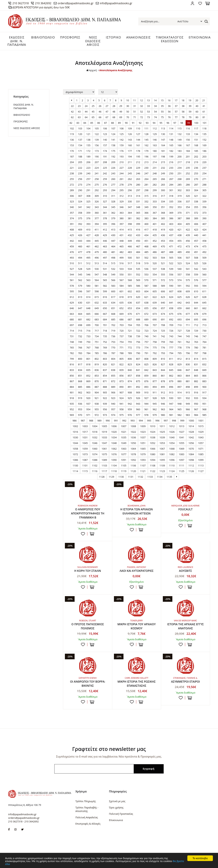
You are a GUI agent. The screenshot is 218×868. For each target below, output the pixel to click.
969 (72, 415)
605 (155, 291)
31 (135, 106)
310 (105, 196)
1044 (75, 443)
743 (171, 336)
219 (196, 162)
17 (176, 100)
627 (196, 297)
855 (113, 376)
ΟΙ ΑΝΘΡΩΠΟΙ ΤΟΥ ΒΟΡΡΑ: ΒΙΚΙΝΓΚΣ (88, 684)
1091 (124, 460)
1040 (172, 437)
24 (86, 106)
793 (163, 353)
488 (171, 252)
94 (154, 123)
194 (130, 157)
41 (204, 106)
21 (204, 100)
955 (97, 409)
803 (105, 359)
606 (163, 291)
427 (88, 235)
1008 (133, 426)
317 (163, 196)
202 (196, 157)
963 (163, 409)
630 (80, 303)
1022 (133, 432)
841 (138, 370)
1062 (114, 449)
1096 (172, 460)
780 (196, 348)
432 (130, 235)
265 (155, 179)
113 (163, 128)
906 (113, 392)
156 (97, 145)
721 (130, 331)
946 (163, 404)
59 (190, 112)
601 (121, 291)
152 (204, 140)
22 (72, 106)
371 (188, 213)
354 (188, 207)
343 (97, 207)
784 (88, 353)
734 (97, 336)
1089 (104, 460)
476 (72, 252)
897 (180, 387)
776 (163, 348)
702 (113, 325)
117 (196, 128)
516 (121, 263)
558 (188, 274)
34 (155, 106)
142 (121, 140)
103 (80, 128)
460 (80, 246)
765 (72, 348)
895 (163, 387)
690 (155, 319)
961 (146, 409)
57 (176, 112)
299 (155, 190)
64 (86, 117)
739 (138, 336)
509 (204, 258)
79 (190, 117)
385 (163, 218)
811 (171, 359)
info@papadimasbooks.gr (116, 3)
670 (130, 314)
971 (88, 415)
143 (130, 140)
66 (100, 117)
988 (91, 421)
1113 (201, 465)
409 (80, 230)
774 (146, 348)
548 (105, 274)
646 (72, 308)
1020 (114, 432)
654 (138, 308)
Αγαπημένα (200, 3)
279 (130, 185)
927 (146, 398)
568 (130, 280)
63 (79, 117)
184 (188, 151)
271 (204, 179)
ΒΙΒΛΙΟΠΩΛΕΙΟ (43, 37)
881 (188, 381)
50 (128, 112)
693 (180, 319)
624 (171, 297)
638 (146, 303)
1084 (191, 454)
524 (188, 263)
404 (180, 224)
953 (80, 409)
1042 (191, 437)
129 (155, 134)
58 (183, 112)
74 (155, 117)
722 (138, 331)
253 (196, 173)
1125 (182, 471)
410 (88, 230)
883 (204, 381)
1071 (201, 449)
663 (72, 314)
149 (180, 140)
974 (113, 415)
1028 (191, 432)
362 (113, 213)
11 (135, 100)
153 (72, 145)
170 (72, 151)
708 (163, 325)
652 (121, 308)
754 (121, 342)
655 (146, 308)
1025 (162, 432)
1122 (153, 471)
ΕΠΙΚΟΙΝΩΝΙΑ (200, 37)
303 (188, 190)
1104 (114, 465)
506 (180, 258)
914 (180, 392)
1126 (191, 471)
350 (155, 207)
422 (188, 230)
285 (180, 185)
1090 (114, 460)
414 (121, 230)
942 (130, 404)
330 (130, 201)
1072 (75, 454)
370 (180, 213)
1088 (95, 460)
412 (105, 230)
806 (130, 359)
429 (105, 235)
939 (105, 404)
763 (196, 342)
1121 (143, 471)
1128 (102, 477)
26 (100, 106)
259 (105, 179)
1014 (191, 426)
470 (163, 246)
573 (171, 280)
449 (130, 241)
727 (180, 331)
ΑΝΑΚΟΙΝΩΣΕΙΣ (138, 37)
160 (130, 145)
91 (133, 123)
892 (138, 387)
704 (130, 325)
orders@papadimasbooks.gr (76, 3)
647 (80, 308)
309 (97, 196)
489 (180, 252)
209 (113, 162)
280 (138, 185)
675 (171, 314)
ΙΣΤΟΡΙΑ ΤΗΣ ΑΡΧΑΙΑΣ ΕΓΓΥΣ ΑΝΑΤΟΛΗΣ (186, 626)
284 (171, 185)
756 (138, 342)
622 (155, 297)
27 (107, 106)
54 (155, 112)
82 (71, 123)
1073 (85, 454)
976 (130, 415)
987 (83, 421)
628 (204, 297)
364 (130, 213)
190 (97, 157)
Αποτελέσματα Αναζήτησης (116, 70)
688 (138, 319)
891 (130, 387)
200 (180, 157)
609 (188, 291)
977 (138, 415)
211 (130, 162)
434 (146, 235)
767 (88, 348)
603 (138, 291)
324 (80, 201)
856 (121, 376)
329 (121, 201)
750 (88, 342)
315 (146, 196)
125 (121, 134)
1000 (191, 421)
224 (97, 168)
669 (121, 314)
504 (163, 258)
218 (188, 162)
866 (204, 376)
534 (130, 269)
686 (121, 319)
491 (196, 252)
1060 (95, 449)
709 (171, 325)
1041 (182, 437)
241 (97, 173)
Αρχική (92, 70)
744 (180, 336)
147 (163, 140)
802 (97, 359)
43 (79, 112)
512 (88, 263)
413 (113, 230)
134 (196, 134)
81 (204, 117)
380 (121, 218)
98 (182, 123)
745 (188, 336)
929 (163, 398)
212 (138, 162)
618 (121, 297)
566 (113, 280)
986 (75, 421)
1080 (153, 454)
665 (88, 314)
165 (171, 145)
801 (88, 359)
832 (204, 364)
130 (163, 134)
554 (155, 274)
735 (105, 336)
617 (113, 297)
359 (88, 213)
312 (121, 196)
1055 (182, 443)
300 (163, 190)
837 (105, 370)
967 (196, 409)
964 (171, 409)
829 (180, 364)
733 (88, 336)
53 (149, 112)
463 (105, 246)
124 (113, 134)
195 (138, 157)
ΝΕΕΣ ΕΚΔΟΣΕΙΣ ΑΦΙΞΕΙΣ (93, 41)
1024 (153, 432)
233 (171, 168)
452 (155, 241)
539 (171, 269)
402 (163, 224)
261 (121, 179)
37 (176, 106)
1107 (143, 465)
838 (113, 370)
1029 (201, 432)
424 (204, 230)
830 (188, 364)
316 (155, 196)
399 (138, 224)
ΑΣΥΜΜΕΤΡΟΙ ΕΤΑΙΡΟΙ (185, 682)
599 (105, 291)
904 (97, 392)
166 (180, 145)
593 (196, 286)
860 (155, 376)
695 (196, 319)
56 (169, 112)
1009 (143, 426)
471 (171, 246)
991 (116, 421)
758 (155, 342)
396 (113, 224)
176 (121, 151)
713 (204, 325)
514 (105, 263)
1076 (114, 454)
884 (72, 387)
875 (138, 381)
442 (72, 241)
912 (163, 392)
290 (80, 190)
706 (146, 325)
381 (130, 218)
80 (197, 117)
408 (72, 230)
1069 (182, 449)
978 (146, 415)
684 (105, 319)
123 (105, 134)
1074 (95, 454)
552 (138, 274)
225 (105, 168)
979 (155, 415)
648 (88, 308)
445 (97, 241)
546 (88, 274)
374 (72, 218)
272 (72, 185)
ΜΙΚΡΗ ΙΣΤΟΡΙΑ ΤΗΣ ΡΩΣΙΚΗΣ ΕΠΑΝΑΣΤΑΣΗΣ (137, 684)
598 (97, 291)
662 (204, 308)
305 (204, 190)
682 (88, 319)
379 (113, 218)
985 (204, 415)
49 (121, 112)
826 (155, 364)
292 (97, 190)
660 (188, 308)
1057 (201, 443)
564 (97, 280)
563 (88, 280)
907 (121, 392)
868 (80, 381)
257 (88, 179)
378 (105, 218)
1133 (150, 477)
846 (180, 370)
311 (113, 196)
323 (72, 201)
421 (180, 230)
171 (80, 151)
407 (204, 224)
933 (196, 398)
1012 (172, 426)
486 (155, 252)
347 (130, 207)
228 (130, 168)
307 (80, 196)
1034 (114, 437)
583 (113, 286)
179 (146, 151)
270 (196, 179)
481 (113, 252)
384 (155, 218)
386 (171, 218)
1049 (124, 443)
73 (149, 117)
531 (105, 269)
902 (80, 392)
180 (155, 151)
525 (196, 263)
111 (146, 128)
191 (105, 157)
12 (141, 100)
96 (168, 123)
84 (85, 123)
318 (171, 196)
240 (88, 173)
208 (105, 162)
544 (72, 274)
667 (105, 314)
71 (135, 117)
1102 (95, 465)
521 (163, 263)
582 (105, 286)
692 (171, 319)
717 (97, 331)
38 (183, 106)
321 (196, 196)
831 (196, 364)
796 (188, 353)
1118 (114, 471)
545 (80, 274)
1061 (104, 449)
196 (146, 157)
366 (146, 213)
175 (113, 151)
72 (142, 117)
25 (93, 106)
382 (138, 218)
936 (80, 404)
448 (121, 241)
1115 (85, 471)
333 (155, 201)
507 (188, 258)
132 (180, 134)
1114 (75, 471)
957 (113, 409)
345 (113, 207)
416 (138, 230)
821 (113, 364)
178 (138, 151)
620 (138, 297)
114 (171, 128)
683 (97, 319)
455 (180, 241)
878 (163, 381)
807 (138, 359)
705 (138, 325)
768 (97, 348)
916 (196, 392)
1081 (162, 454)
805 (121, 359)
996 (157, 421)
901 (72, 392)
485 (146, 252)
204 (72, 162)
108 (121, 128)
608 (180, 291)
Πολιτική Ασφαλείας (87, 817)
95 (161, 123)
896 (171, 387)
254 (204, 173)
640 (163, 303)
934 (204, 398)
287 (196, 185)
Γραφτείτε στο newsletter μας (109, 749)
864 (188, 376)
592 (188, 286)
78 (183, 117)
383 (146, 218)
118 (204, 128)
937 (88, 404)
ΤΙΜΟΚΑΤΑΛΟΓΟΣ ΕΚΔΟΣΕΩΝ (170, 39)
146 (155, 140)
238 (72, 173)
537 (155, 269)
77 (176, 117)
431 (121, 235)
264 (146, 179)
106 (105, 128)
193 (121, 157)
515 (113, 263)
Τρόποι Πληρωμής (86, 801)
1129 (111, 477)
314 (138, 196)
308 (88, 196)
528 (80, 269)
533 (121, 269)
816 (72, 364)
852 (88, 376)
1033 (104, 437)
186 (204, 151)
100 (196, 123)
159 (121, 145)
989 (99, 421)
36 (169, 106)
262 (130, 179)
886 (88, 387)
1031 (85, 437)
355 (196, 207)
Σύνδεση (192, 3)
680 (72, 319)
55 (162, 112)
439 (188, 235)
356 (204, 207)
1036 (133, 437)
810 (163, 359)
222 (80, 168)
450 (138, 241)
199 (171, 157)
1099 (201, 460)
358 (80, 213)
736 (113, 336)
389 (196, 218)
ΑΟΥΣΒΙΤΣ (185, 571)
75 (162, 117)
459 (72, 246)
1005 (104, 426)
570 (146, 280)
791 (146, 353)
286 (188, 185)
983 (188, 415)
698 (80, 325)
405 (188, 224)
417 (146, 230)
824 (138, 364)
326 (97, 201)
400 (146, 224)
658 (171, 308)
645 (204, 303)
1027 (182, 432)
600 (113, 291)
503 (155, 258)
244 (121, 173)
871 (105, 381)
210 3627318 (21, 3)
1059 (85, 449)
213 (146, 162)
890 (121, 387)
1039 (162, 437)
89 (119, 123)
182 (171, 151)
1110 (172, 465)
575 (188, 280)
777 (171, 348)
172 (88, 151)
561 (72, 280)
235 (188, 168)
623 (163, 297)
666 (97, 314)
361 (105, 213)
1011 (162, 426)
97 (175, 123)
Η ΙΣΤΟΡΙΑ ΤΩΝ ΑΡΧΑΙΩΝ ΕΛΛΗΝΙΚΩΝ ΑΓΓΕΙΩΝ (137, 511)
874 (130, 381)
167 (188, 145)
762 (188, 342)
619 (130, 297)
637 (138, 303)
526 (204, 263)
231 (155, 168)
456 (188, 241)
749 (80, 342)
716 (88, 331)
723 (146, 331)
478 (88, 252)
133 (188, 134)
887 (97, 387)
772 (130, 348)
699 (88, 325)
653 (130, 308)
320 (188, 196)
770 (113, 348)
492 (204, 252)
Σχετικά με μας (117, 801)
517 (130, 263)
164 (163, 145)
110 (138, 128)
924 (121, 398)
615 (97, 297)
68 (114, 117)
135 (204, 134)
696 (204, 319)
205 (80, 162)
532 (113, 269)
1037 (143, 437)
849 (204, 370)
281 (146, 185)
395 (105, 224)
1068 (172, 449)
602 (130, 291)
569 (138, 280)
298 (146, 190)
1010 (153, 426)
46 (100, 112)
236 (196, 168)
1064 (133, 449)
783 (80, 353)
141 (113, 140)
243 (113, 173)
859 (146, 376)
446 (105, 241)
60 (197, 112)
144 (138, 140)
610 (196, 291)
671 (138, 314)
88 (112, 123)
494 (80, 258)
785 (97, 353)
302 (180, 190)
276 (105, 185)
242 (105, 173)
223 (88, 168)
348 (138, 207)
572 (163, 280)
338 (196, 201)
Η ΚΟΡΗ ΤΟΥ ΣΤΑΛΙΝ (88, 571)
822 (121, 364)
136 (72, 140)
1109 (162, 465)
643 (188, 303)
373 (204, 213)
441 (204, 235)
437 (171, 235)
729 (196, 331)
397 (121, 224)
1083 (182, 454)
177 (130, 151)
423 (196, 230)
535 (138, 269)
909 (138, 392)
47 (107, 112)
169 (204, 145)
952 (72, 409)
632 (97, 303)
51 (135, 112)
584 (121, 286)
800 (80, 359)
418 (155, 230)
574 (180, 280)
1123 (162, 471)
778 (180, 348)
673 (155, 314)
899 (196, 387)
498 (113, 258)
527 (72, 269)
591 (180, 286)
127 (138, 134)
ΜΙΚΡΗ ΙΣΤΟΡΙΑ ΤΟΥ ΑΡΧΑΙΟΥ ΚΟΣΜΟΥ (137, 626)
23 (79, 106)
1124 (172, 471)
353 (180, 207)
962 (155, 409)
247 (146, 173)
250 (171, 173)
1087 (85, 460)
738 (130, 336)
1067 (162, 449)
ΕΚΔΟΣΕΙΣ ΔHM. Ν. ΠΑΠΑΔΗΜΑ (17, 41)
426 (80, 235)
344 (105, 207)
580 (88, 286)
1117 (104, 471)
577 (204, 280)
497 (105, 258)
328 (113, 201)
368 (163, 213)
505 (171, 258)
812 (180, 359)
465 (121, 246)
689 (146, 319)
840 (130, 370)
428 (97, 235)
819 (97, 364)
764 (204, 342)
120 (80, 134)
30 (128, 106)
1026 (172, 432)
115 (180, 128)
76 (169, 117)
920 (88, 398)
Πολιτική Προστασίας (121, 814)
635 (121, 303)
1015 (201, 426)
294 (113, 190)
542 (196, 269)
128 (146, 134)
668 (113, 314)
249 (163, 173)
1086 (75, 460)
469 (155, 246)
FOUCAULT (185, 509)
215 (163, 162)
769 (105, 348)
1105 (124, 465)
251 (180, 173)
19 (190, 100)
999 (182, 421)
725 (163, 331)
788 (121, 353)
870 (97, 381)
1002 (75, 426)
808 (146, 359)
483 (130, 252)
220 (204, 162)
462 (97, 246)
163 (155, 145)
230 (146, 168)
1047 (104, 443)
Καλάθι (208, 3)
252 (188, 173)
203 (204, 157)
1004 (95, 426)
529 (88, 269)
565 (105, 280)
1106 (133, 465)
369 (171, 213)
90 (126, 123)
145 (146, 140)
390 (204, 218)
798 (204, 353)
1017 (85, 432)
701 (105, 325)
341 (80, 207)
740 (146, 336)
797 (196, 353)
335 (171, 201)
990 (108, 421)
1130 (121, 477)
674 (163, 314)
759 (163, 342)
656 (155, 308)
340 (72, 207)
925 (130, 398)
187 (72, 157)
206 (88, 162)
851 (80, 376)
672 (146, 314)
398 (130, 224)
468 (146, 246)
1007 (124, 426)
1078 (133, 454)
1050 (133, 443)
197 (155, 157)
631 (88, 303)
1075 (104, 454)
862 (171, 376)
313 (130, 196)
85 (92, 123)
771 (121, 348)
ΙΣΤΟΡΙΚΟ (114, 37)
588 (155, 286)
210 (121, 162)
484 (138, 252)
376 (88, 218)
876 (146, 381)
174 (105, 151)
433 (138, 235)
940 (113, 404)
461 (88, 246)
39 (190, 106)
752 (105, 342)
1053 (162, 443)
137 (80, 140)
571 (155, 280)
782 (72, 353)
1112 (191, 465)
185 (196, 151)
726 (171, 331)
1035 (124, 437)
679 (204, 314)
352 (171, 207)
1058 (75, 449)
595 (72, 291)
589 (163, 286)
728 (188, 331)
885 (80, 387)
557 (180, 274)
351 (163, 207)
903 (88, 392)
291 (88, 190)
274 (88, 185)
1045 (85, 443)
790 (138, 353)
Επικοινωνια (116, 820)
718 (105, 331)
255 (72, 179)
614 (88, 297)
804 (113, 359)
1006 (114, 426)
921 (97, 398)
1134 (160, 477)
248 (155, 173)
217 (180, 162)
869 (88, 381)
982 (180, 415)
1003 (85, 426)
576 (196, 280)
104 (88, 128)
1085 (201, 454)
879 (171, 381)
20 (197, 100)
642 (180, 303)
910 (146, 392)
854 (105, 376)
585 (130, 286)
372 (196, 213)
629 (72, 303)
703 (121, 325)
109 (130, 128)
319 (180, 196)
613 (80, 297)
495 (88, 258)
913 (171, 392)
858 (138, 376)
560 (204, 274)
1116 (95, 471)
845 (171, 370)
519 (146, 263)
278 (121, 185)
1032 (95, 437)
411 (97, 230)
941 (121, 404)
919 (80, 398)
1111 (182, 465)
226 (113, 168)
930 (171, 398)
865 (196, 376)
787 (113, 353)
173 (97, 151)
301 (171, 190)
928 (155, 398)
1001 (201, 421)
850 (72, 376)
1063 (124, 449)
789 (130, 353)
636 (130, 303)
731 (72, 336)
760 (171, 342)
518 (138, 263)
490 (188, 252)
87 (106, 123)
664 (80, 314)
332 (146, 201)
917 (204, 392)
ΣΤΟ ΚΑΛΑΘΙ (92, 534)
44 (86, 112)
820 (105, 364)
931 (180, 398)
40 (197, 106)
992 (124, 421)
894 (155, 387)
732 (80, 336)
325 (88, 201)
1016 (75, 432)
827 (163, 364)
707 (155, 325)
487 (163, 252)
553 (146, 274)
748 (72, 342)
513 (97, 263)
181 (163, 151)
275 (97, 185)
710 (180, 325)
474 (196, 246)
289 (72, 190)
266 (163, 179)
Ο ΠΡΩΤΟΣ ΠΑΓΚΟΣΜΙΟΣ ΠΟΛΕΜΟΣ (88, 626)
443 (80, 241)
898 (188, 387)
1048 (114, 443)
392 (80, 224)
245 (130, 173)
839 (121, 370)
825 (146, 364)
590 (171, 286)
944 (146, 404)
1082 (172, 454)
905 (105, 392)
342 (88, 207)
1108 (153, 465)
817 (80, 364)
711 (188, 325)
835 (88, 370)
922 (105, 398)
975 (121, 415)
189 (88, 157)
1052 (153, 443)
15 (162, 100)
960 (138, 409)
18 (183, 100)
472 (180, 246)
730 (204, 331)
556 (171, 274)
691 (163, 319)
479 (97, 252)
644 (196, 303)
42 (72, 112)
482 (121, 252)
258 (97, 179)
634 (113, 303)
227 (121, 168)
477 (80, 252)
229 (138, 168)
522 (171, 263)
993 (133, 421)
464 (113, 246)
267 (171, 179)
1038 (153, 437)
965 (180, 409)
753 (113, 342)
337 (188, 201)
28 (114, 106)
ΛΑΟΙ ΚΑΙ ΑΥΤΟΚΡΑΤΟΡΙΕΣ (137, 571)
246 (138, 173)
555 (163, 274)
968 (204, 409)
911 (155, 392)
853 (97, 376)
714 (72, 331)
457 (196, 241)
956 (105, 409)
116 (188, 128)
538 (163, 269)
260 (113, 179)
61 (204, 112)
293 (105, 190)
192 (113, 157)
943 (138, 404)
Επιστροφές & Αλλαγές (88, 824)
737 (121, 336)
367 (155, 213)
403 (171, 224)
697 (72, 325)
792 (155, 353)
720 (121, 331)
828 (171, 364)
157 (105, 145)
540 (180, 269)
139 (97, 140)
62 (72, 117)
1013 (182, 426)
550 (121, 274)
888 (105, 387)
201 (188, 157)
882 (196, 381)
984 (196, 415)
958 (121, 409)
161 (138, 145)
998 (174, 421)
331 (138, 201)
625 (180, 297)
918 (72, 398)
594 (204, 286)
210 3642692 (43, 3)
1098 (191, 460)
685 (113, 319)
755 (130, 342)
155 (88, 145)
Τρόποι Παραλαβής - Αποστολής (87, 809)
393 (88, 224)
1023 (143, 432)
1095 (162, 460)
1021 (124, 432)
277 (113, 185)
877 (155, 381)
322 (204, 196)
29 (121, 106)
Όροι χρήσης (116, 807)
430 (113, 235)
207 (97, 162)
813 (188, 359)
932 (188, 398)
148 (171, 140)
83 (78, 123)
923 (113, 398)
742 (163, 336)
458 (204, 241)
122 (97, 134)
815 (204, 359)
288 (204, 185)
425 (72, 235)
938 (97, 404)
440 (196, 235)
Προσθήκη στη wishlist (83, 534)
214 (155, 162)
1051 (143, 443)
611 (204, 291)
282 (155, 185)
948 (180, 404)
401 (155, 224)
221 (72, 168)
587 (146, 286)
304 (196, 190)
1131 (131, 477)
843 (155, 370)
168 (196, 145)
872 (113, 381)
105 (97, 128)
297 (138, 190)
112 (155, 128)
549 (113, 274)
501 (138, 258)
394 (97, 224)
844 (163, 370)
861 (163, 376)
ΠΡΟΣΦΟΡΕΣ (70, 37)
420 (171, 230)
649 (97, 308)
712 (196, 325)
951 (204, 404)
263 (138, 179)
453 (163, 241)
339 (204, 201)
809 (155, 359)
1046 (95, 443)
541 (188, 269)
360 (97, 213)
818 (88, 364)
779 (188, 348)
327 (105, 201)
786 (105, 353)
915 (188, 392)
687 (130, 319)
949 (188, 404)
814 (196, 359)
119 (72, 134)
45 (93, 112)
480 (105, 252)
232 (163, 168)
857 (130, 376)
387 (180, 218)
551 (130, 274)
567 (121, 280)
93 (147, 123)
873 (121, 381)
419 (163, 230)
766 (80, 348)
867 (72, 381)
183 (180, 151)
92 (140, 123)
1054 (172, 443)
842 (146, 370)
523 (180, 263)
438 (180, 235)
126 (130, 134)
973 (105, 415)
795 (180, 353)
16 (169, 100)
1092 (133, 460)
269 (188, 179)
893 (146, 387)
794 (171, 353)
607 (171, 291)
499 (121, 258)
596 (80, 291)
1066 (153, 449)
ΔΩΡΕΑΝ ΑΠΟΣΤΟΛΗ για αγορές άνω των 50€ (41, 7)
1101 (85, 465)
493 (72, 258)
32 (142, 106)
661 (196, 308)
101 (205, 123)
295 (121, 190)
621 (146, 297)
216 (171, 162)
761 (180, 342)
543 (204, 269)
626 (188, 297)
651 (113, 308)
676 (180, 314)
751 (97, 342)
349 (146, 207)
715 (80, 331)
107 (113, 128)
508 (196, 258)
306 (72, 196)
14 (155, 100)
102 (72, 128)
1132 (140, 477)
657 (163, 308)
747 (204, 336)
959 (130, 409)
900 (204, 387)
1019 (104, 432)
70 (128, 117)
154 (80, 145)
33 (149, 106)
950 (196, 404)
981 (171, 415)
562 (80, 280)
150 (188, 140)
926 (138, 398)
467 (138, 246)
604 (146, 291)
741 (155, 336)
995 (149, 421)
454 (171, 241)
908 (130, 392)
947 (171, 404)
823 (130, 364)
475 (204, 246)
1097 (182, 460)
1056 (191, 443)
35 (162, 106)
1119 (124, 471)
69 (121, 117)
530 (97, 269)
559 (196, 274)
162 (146, 145)
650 (105, 308)
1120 (133, 471)
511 (80, 263)
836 (97, 370)
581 (97, 286)
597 (88, 291)
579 (80, 286)
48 (114, 112)
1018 (95, 432)
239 (80, 173)
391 (72, 224)
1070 (191, 449)
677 (188, 314)
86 (99, 123)
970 (80, 415)
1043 (201, 437)
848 (196, 370)
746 (196, 336)
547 (97, 274)
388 (188, 218)
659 (180, 308)
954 (88, 409)
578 (72, 286)
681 (80, 319)
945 (155, 404)
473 (188, 246)
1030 (75, 437)
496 (97, 258)
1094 (153, 460)
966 (188, 409)
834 (80, 370)
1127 (201, 471)
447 (113, 241)
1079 (143, 454)
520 (155, 263)
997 (166, 421)
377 (97, 218)
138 (88, 140)
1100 (75, 465)
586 (138, 286)
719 (113, 331)
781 (204, 348)
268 (180, 179)
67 (107, 117)
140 (105, 140)
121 (88, 134)
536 (146, 269)
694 (188, 319)
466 (130, 246)
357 (72, 213)
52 (142, 112)
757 (146, 342)
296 (130, 190)
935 (72, 404)
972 (97, 415)
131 (171, 134)
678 (196, 314)
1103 (104, 465)
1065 (143, 449)
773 (138, 348)
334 (163, 201)
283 (163, 185)
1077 (124, 454)
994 (141, 421)
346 (121, 207)
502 (146, 258)
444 (88, 241)
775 (155, 348)
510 (72, 263)
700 (97, 325)
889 (113, 387)
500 (130, 258)
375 (80, 218)
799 (72, 359)
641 (171, 303)
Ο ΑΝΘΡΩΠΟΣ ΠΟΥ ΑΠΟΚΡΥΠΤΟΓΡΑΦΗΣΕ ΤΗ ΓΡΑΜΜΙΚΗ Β (88, 513)
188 (80, 157)
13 (148, 100)
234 (180, 168)
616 (105, 297)
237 (204, 168)
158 (113, 145)
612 (72, 297)
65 (93, 117)
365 (138, 213)
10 (128, 100)
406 (196, 224)
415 (130, 230)
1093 (143, 460)
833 (72, 370)
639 (155, 303)
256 (80, 179)
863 (180, 376)
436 (163, 235)
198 (163, 157)
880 (180, 381)
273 (80, 185)
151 (196, 140)
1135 (169, 477)
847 (188, 370)
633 (105, 303)
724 (155, 331)
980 (163, 415)
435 (155, 235)
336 (180, 201)
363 (121, 213)
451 (146, 241)
